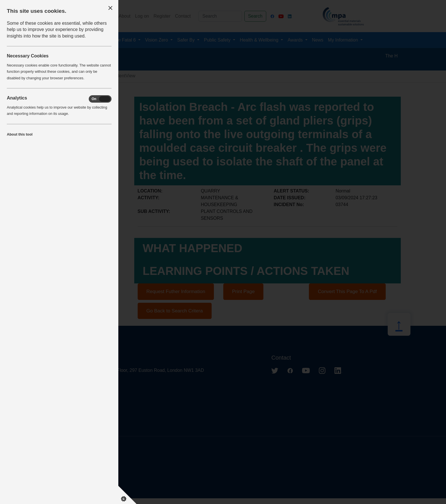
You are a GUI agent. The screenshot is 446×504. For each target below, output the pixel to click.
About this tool (20, 134)
